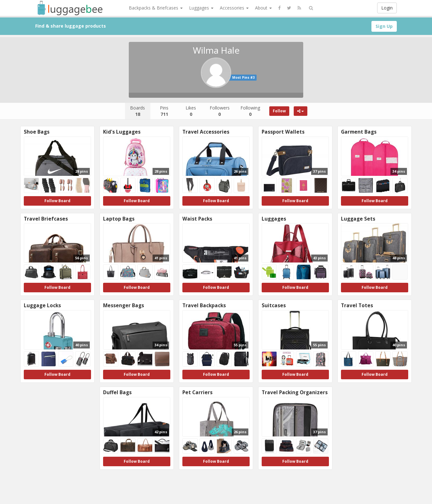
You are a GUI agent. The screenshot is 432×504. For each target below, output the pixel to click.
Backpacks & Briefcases (156, 8)
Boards (137, 111)
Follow (279, 111)
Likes (191, 111)
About (263, 8)
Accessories (234, 8)
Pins (164, 111)
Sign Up (384, 26)
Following (250, 111)
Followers (220, 111)
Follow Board (57, 201)
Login (387, 8)
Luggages (201, 8)
